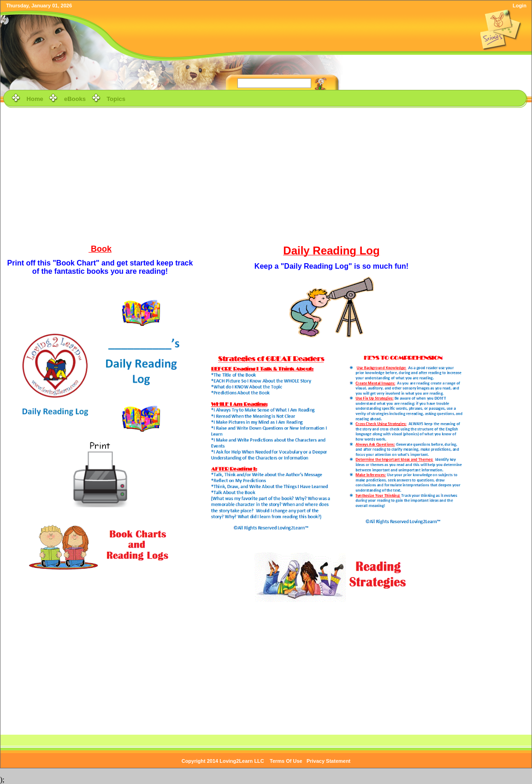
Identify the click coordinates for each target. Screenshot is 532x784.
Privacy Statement (328, 761)
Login (520, 6)
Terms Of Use (286, 761)
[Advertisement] (266, 175)
